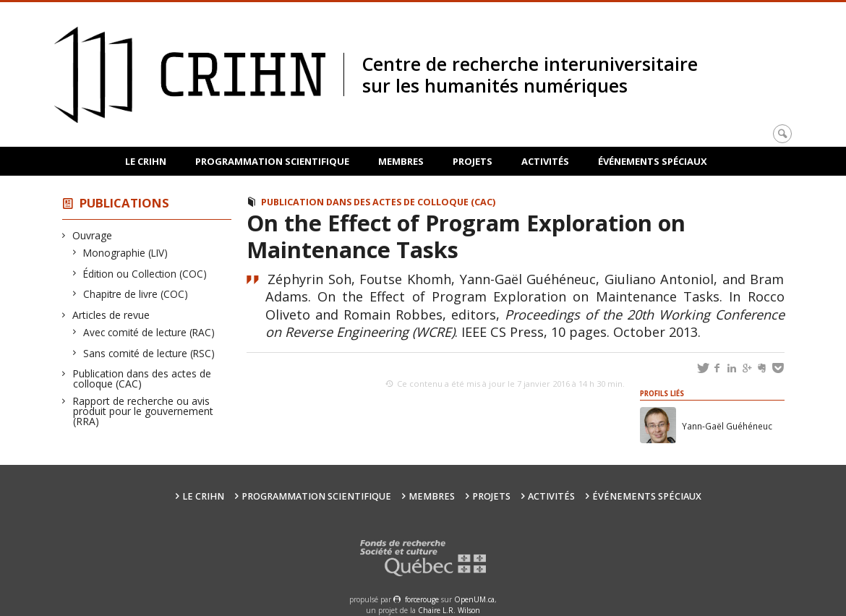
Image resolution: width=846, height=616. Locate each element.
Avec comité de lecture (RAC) (149, 332)
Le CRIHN (146, 161)
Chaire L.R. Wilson (449, 610)
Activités (545, 161)
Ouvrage (93, 235)
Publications (124, 203)
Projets (473, 161)
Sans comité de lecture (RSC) (149, 353)
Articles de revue (111, 315)
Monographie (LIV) (126, 253)
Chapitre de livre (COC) (136, 294)
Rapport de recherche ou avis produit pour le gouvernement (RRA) (143, 411)
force (422, 599)
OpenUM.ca (474, 599)
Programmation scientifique (272, 161)
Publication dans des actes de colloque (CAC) (142, 378)
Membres (401, 161)
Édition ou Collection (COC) (145, 274)
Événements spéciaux (653, 161)
